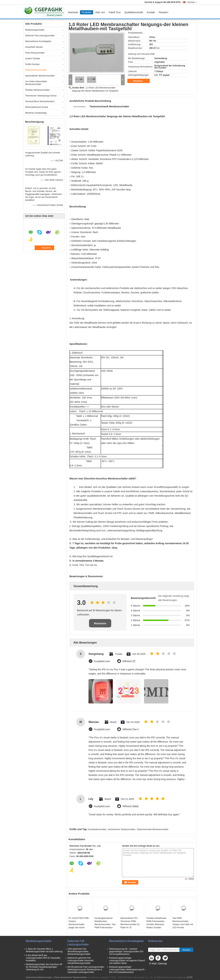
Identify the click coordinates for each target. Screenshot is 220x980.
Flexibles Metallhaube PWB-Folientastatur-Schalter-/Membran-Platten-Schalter (156, 923)
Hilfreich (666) (130, 806)
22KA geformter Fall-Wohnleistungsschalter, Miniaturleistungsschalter (79, 952)
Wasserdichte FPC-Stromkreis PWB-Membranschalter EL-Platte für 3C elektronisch (130, 924)
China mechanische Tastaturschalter (70, 977)
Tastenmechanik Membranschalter (153, 829)
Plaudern (163, 12)
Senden (186, 950)
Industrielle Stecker (34, 47)
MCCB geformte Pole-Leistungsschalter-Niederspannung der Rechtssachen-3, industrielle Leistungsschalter (86, 970)
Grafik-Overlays (32, 64)
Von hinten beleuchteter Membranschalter (36, 83)
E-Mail (153, 963)
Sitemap (162, 963)
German (192, 2)
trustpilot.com (102, 661)
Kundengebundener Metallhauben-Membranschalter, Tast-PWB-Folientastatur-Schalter (105, 924)
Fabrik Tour (115, 12)
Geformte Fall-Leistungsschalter (40, 36)
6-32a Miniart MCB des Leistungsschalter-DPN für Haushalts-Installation (43, 958)
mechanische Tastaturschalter (122, 829)
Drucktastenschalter (97, 829)
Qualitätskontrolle (134, 12)
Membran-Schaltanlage (36, 113)
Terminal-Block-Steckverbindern (40, 101)
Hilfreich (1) (129, 661)
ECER (190, 977)
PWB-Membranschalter (36, 70)
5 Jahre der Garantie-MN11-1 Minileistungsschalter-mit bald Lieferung (44, 950)
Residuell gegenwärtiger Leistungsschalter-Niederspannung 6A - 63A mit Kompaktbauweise (127, 970)
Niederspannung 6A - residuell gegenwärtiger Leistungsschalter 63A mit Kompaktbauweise (126, 952)
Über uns (100, 12)
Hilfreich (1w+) (131, 729)
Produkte (87, 12)
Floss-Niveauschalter (35, 53)
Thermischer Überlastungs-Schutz (41, 96)
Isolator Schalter (33, 59)
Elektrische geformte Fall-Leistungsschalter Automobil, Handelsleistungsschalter (81, 961)
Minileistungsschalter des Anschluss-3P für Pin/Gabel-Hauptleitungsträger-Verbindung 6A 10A (44, 967)
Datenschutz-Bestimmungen (39, 977)
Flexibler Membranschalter (37, 90)
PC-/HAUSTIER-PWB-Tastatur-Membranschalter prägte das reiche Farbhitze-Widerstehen (79, 924)
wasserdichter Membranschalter (40, 76)
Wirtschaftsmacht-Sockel (37, 107)
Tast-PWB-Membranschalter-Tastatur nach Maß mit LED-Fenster (183, 923)
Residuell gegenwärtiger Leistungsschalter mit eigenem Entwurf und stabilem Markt (127, 961)
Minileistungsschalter (35, 30)
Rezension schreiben (100, 625)
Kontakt (151, 12)
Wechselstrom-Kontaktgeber (38, 41)
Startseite (73, 12)
